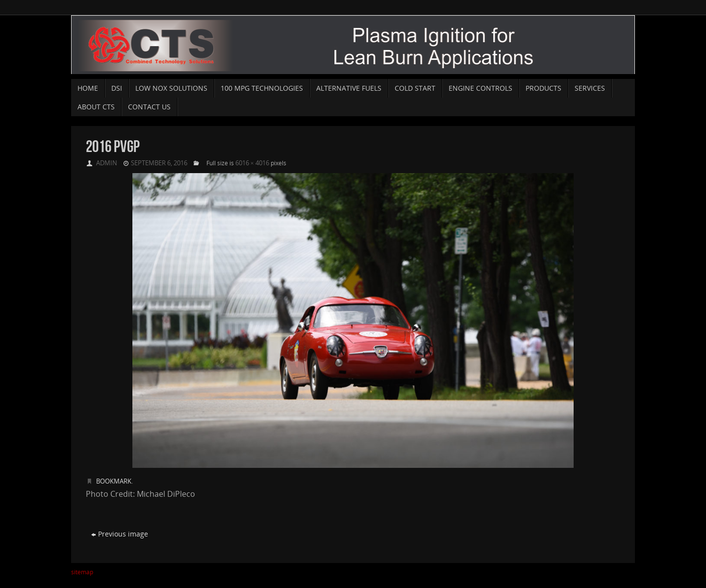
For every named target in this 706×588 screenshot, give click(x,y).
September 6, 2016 (159, 163)
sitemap (82, 572)
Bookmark (114, 481)
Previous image (120, 534)
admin (107, 163)
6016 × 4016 (252, 163)
